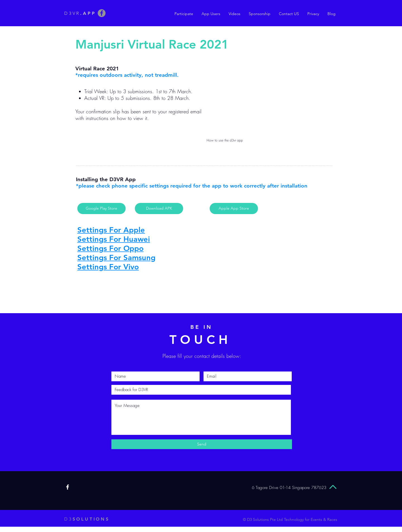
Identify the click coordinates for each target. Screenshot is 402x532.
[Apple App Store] (234, 209)
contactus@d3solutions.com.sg (200, 319)
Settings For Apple (111, 230)
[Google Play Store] (101, 209)
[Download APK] (159, 209)
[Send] (202, 444)
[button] (211, 14)
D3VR (80, 13)
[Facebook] (102, 13)
